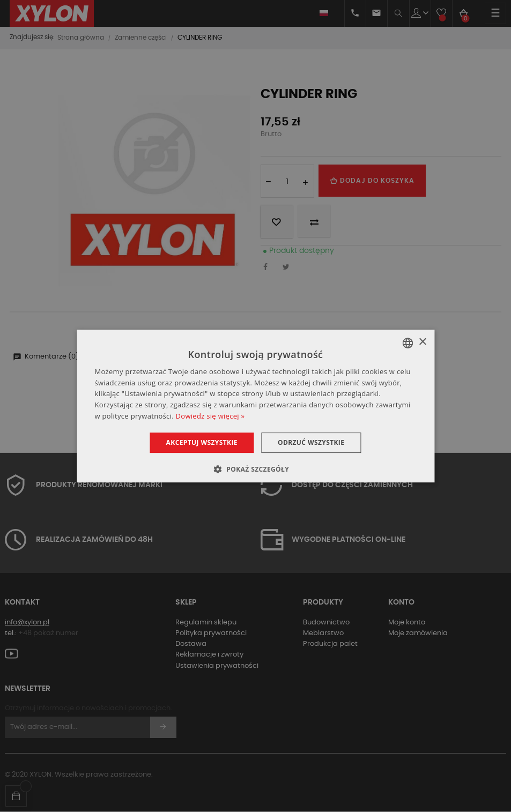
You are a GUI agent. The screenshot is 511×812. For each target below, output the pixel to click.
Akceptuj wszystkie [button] (202, 442)
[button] (255, 469)
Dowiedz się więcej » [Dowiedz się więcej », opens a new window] (210, 416)
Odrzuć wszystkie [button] (311, 442)
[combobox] (408, 343)
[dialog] (255, 406)
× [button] (422, 342)
